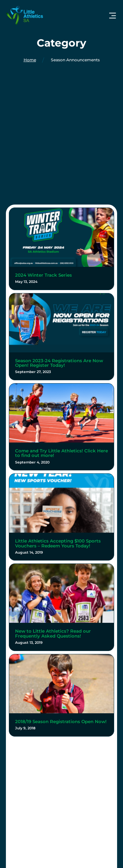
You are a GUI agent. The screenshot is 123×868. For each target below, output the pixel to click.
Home (30, 60)
